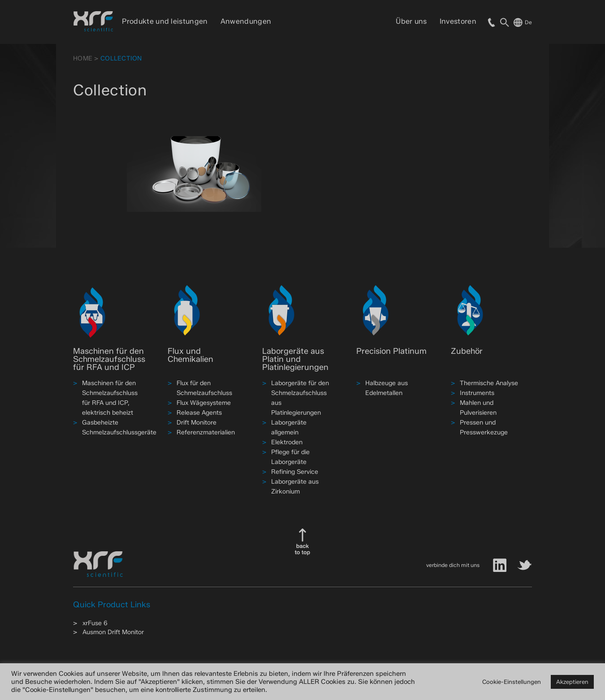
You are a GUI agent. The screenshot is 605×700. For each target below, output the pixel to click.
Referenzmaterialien (206, 432)
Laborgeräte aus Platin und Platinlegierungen (295, 359)
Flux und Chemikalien (190, 355)
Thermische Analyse (489, 383)
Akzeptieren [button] (572, 682)
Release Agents (199, 413)
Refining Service (295, 472)
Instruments (477, 393)
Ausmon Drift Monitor (113, 632)
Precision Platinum (391, 351)
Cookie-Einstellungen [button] (512, 682)
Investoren (458, 21)
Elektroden (287, 442)
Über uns (411, 21)
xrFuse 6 (95, 623)
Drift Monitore (197, 423)
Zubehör (467, 351)
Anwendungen (246, 21)
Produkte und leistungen (165, 21)
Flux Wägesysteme (204, 403)
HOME (83, 58)
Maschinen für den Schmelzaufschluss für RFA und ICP (109, 359)
